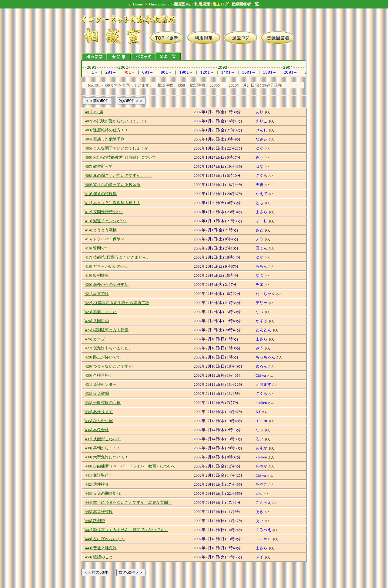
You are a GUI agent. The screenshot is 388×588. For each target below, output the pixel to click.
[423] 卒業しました (100, 312)
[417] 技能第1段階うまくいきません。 (117, 257)
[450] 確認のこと (98, 557)
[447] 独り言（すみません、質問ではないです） (126, 530)
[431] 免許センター (100, 384)
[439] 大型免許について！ (106, 457)
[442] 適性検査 (96, 484)
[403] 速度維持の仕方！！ (106, 130)
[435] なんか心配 (98, 421)
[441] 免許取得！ (98, 475)
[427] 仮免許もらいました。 (108, 348)
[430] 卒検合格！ (98, 375)
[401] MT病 (93, 112)
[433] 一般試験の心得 (102, 403)
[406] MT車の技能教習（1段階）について (120, 157)
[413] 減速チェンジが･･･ (105, 221)
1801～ (270, 72)
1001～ (186, 72)
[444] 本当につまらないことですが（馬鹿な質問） (128, 502)
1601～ (249, 72)
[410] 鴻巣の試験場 (100, 194)
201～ (111, 72)
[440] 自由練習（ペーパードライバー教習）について (130, 466)
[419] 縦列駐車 (96, 275)
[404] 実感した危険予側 (104, 139)
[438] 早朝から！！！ (102, 448)
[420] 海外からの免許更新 (106, 284)
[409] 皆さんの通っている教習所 (112, 185)
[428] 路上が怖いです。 (104, 357)
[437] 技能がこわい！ (102, 439)
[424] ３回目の (96, 321)
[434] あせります (98, 412)
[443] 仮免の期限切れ (102, 493)
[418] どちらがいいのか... (106, 266)
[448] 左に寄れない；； (104, 539)
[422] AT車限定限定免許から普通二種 (116, 303)
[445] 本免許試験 (98, 512)
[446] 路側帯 (94, 521)
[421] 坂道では (96, 294)
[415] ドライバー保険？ (104, 239)
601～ (148, 72)
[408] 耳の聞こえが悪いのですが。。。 (118, 175)
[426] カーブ (94, 339)
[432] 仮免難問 (96, 393)
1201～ (207, 72)
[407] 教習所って (98, 166)
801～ (166, 72)
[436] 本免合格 (96, 430)
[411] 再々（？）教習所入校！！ (112, 203)
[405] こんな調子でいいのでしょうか (116, 148)
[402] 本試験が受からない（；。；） (116, 121)
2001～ (291, 72)
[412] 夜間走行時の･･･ (103, 212)
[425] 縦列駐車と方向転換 (106, 330)
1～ (95, 72)
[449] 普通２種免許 (100, 548)
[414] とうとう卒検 (100, 230)
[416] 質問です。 (98, 248)
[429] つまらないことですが (108, 366)
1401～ (228, 72)
